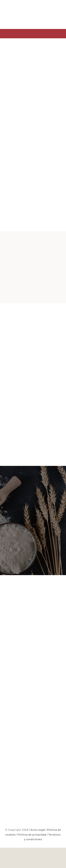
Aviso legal (38, 830)
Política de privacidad (32, 834)
